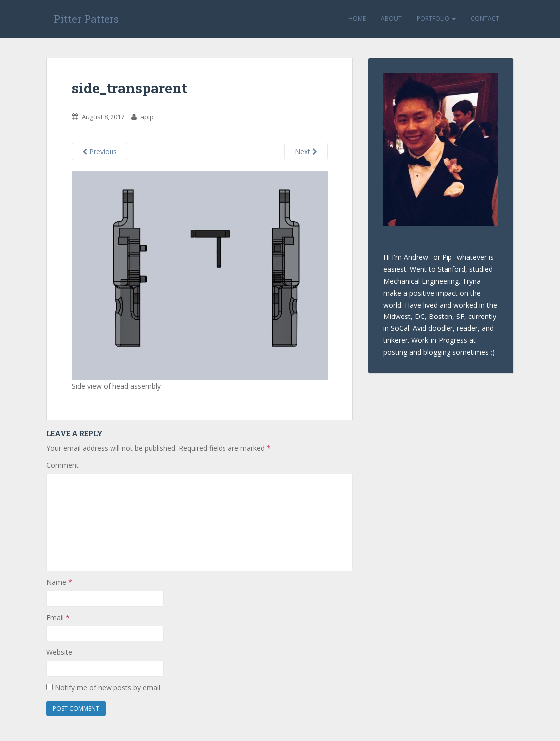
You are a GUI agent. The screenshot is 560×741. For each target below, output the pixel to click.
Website (59, 652)
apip (147, 117)
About (391, 19)
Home (357, 19)
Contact (485, 19)
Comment (62, 465)
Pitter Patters (86, 19)
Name (59, 582)
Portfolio (436, 19)
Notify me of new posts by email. (108, 688)
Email (58, 617)
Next (306, 152)
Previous (100, 152)
